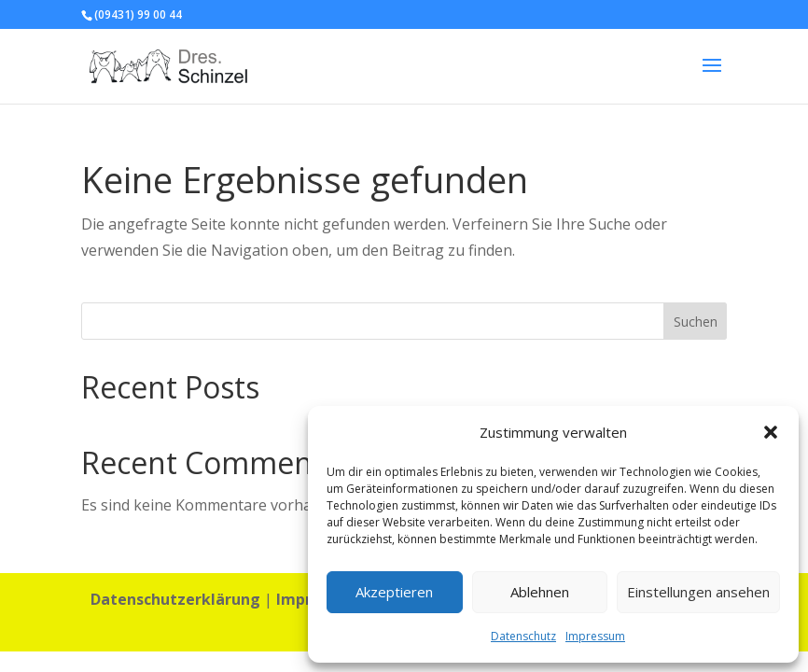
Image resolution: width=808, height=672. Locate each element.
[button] (771, 432)
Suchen (696, 322)
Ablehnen (540, 592)
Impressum (595, 636)
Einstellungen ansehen (698, 592)
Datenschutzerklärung (175, 599)
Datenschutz (523, 636)
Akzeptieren (394, 592)
